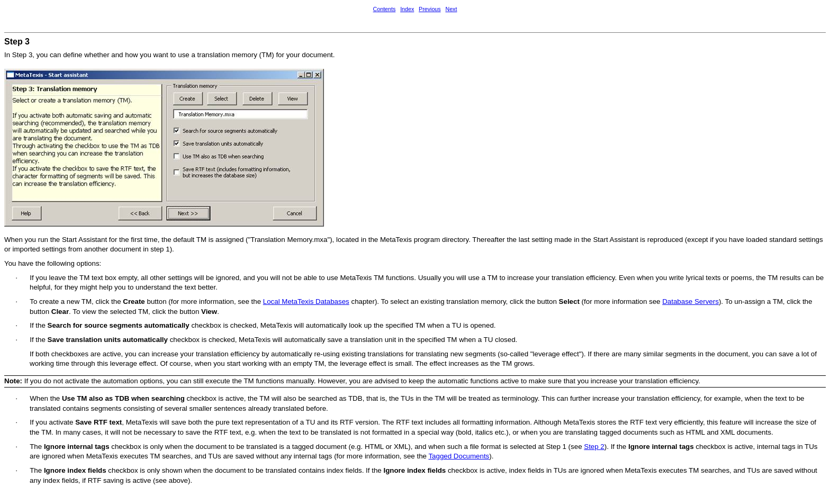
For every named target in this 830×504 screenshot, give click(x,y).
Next (451, 9)
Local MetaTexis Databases (306, 301)
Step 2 (594, 447)
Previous (430, 9)
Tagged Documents (459, 456)
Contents (385, 9)
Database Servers (691, 301)
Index (407, 9)
